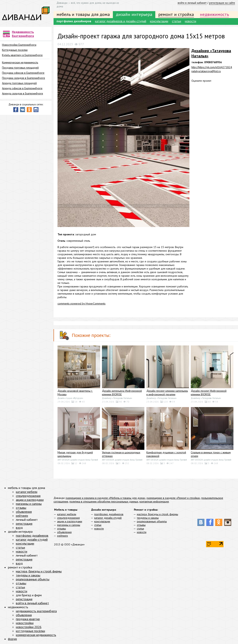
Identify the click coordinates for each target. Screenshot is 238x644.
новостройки (25, 623)
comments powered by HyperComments (82, 304)
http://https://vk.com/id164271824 (212, 67)
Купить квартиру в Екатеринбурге (22, 55)
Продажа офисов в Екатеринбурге (23, 73)
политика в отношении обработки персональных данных (104, 501)
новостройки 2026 (29, 627)
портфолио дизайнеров (74, 21)
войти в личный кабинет (192, 3)
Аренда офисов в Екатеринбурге (22, 88)
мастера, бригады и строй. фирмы (157, 514)
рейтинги (62, 536)
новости (190, 21)
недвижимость (214, 14)
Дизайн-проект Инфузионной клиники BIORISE (209, 393)
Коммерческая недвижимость (20, 62)
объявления (64, 532)
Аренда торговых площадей (19, 83)
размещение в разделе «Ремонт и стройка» (173, 498)
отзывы (61, 529)
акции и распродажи (70, 521)
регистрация (24, 524)
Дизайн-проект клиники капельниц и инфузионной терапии (167, 393)
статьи (177, 21)
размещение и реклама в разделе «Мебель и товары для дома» (106, 498)
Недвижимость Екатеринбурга (23, 34)
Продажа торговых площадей (20, 68)
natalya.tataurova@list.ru (206, 71)
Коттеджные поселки (15, 50)
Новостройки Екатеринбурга (19, 45)
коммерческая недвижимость (36, 635)
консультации (159, 21)
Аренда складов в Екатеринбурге (23, 93)
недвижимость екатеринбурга (36, 611)
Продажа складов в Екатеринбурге (24, 78)
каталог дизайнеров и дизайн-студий (121, 21)
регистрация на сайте (222, 3)
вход (19, 528)
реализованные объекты (152, 521)
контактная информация (154, 501)
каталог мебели (67, 514)
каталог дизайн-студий (108, 518)
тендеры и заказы (148, 518)
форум (12, 639)
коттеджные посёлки (30, 631)
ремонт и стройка (176, 14)
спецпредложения (68, 518)
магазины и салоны (69, 525)
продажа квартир (28, 619)
